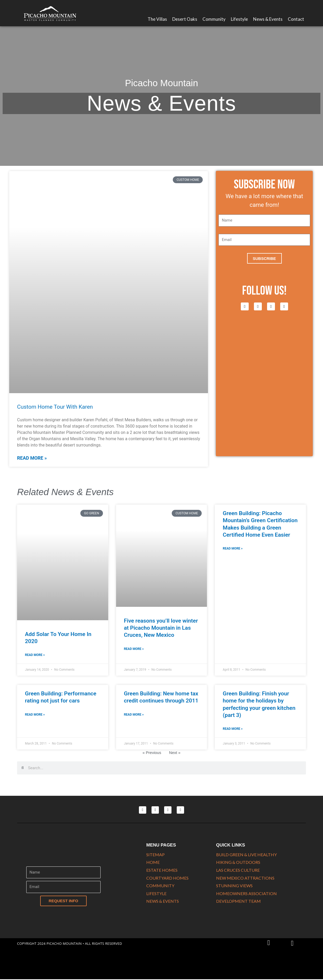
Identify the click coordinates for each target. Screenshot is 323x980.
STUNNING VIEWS (234, 886)
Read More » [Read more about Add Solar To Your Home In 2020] (35, 655)
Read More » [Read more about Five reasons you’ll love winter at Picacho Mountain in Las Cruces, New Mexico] (134, 649)
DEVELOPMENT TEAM (238, 901)
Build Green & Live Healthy (246, 855)
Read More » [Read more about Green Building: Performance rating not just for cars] (35, 715)
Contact (296, 19)
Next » (175, 753)
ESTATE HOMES (162, 870)
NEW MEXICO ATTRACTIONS (245, 878)
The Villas (157, 19)
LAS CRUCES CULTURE (238, 870)
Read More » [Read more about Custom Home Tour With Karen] (32, 458)
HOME (153, 862)
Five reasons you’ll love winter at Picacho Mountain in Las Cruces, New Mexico (161, 628)
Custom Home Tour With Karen (55, 407)
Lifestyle (239, 19)
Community (214, 19)
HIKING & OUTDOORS (238, 862)
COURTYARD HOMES (167, 878)
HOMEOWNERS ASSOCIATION (246, 894)
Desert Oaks (185, 19)
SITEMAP (155, 855)
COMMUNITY (160, 886)
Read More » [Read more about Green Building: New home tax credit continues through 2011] (134, 715)
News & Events (268, 19)
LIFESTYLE (156, 894)
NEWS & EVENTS (163, 901)
